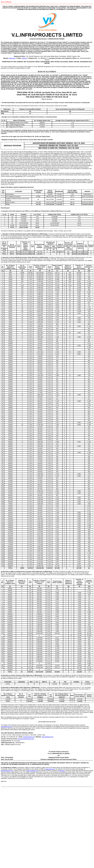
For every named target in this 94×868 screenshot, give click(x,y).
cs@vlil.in (24, 58)
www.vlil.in (12, 58)
